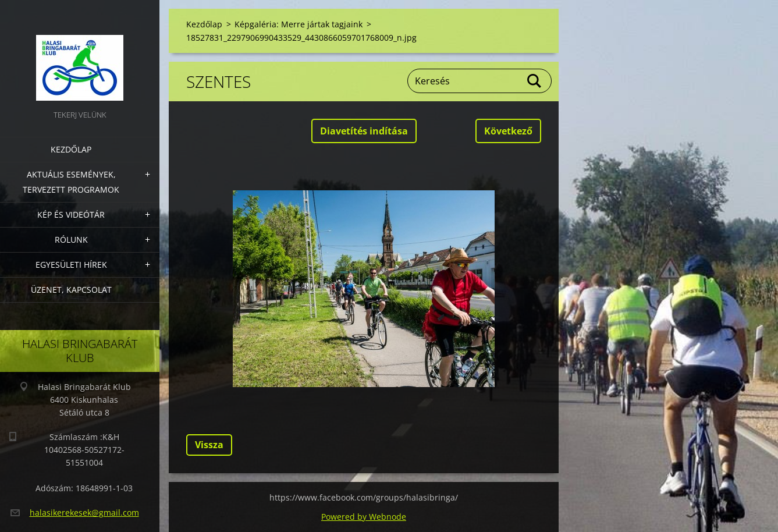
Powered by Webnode (364, 517)
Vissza (209, 445)
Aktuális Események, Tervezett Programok (71, 182)
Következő (508, 131)
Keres (535, 81)
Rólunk (71, 240)
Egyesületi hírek (71, 265)
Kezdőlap (71, 149)
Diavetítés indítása (364, 131)
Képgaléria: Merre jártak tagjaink (299, 24)
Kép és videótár (71, 214)
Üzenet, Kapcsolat (71, 290)
